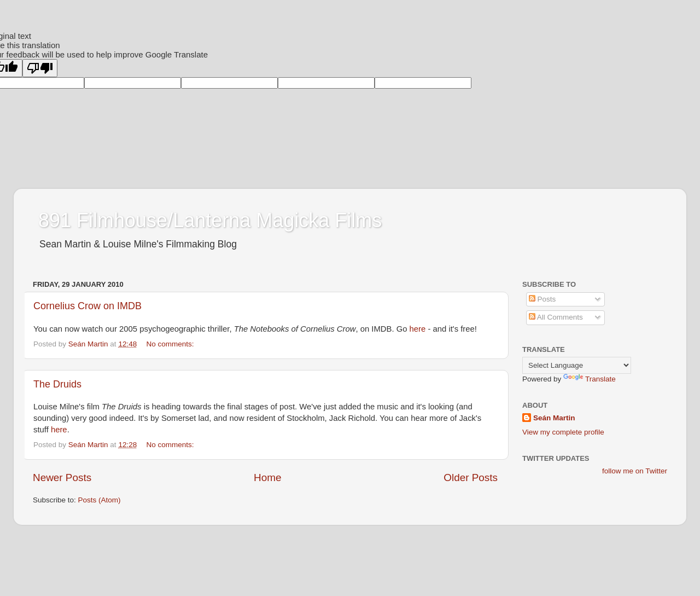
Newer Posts (62, 478)
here (418, 329)
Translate (590, 379)
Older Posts (471, 478)
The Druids (57, 384)
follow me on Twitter (635, 471)
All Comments (556, 317)
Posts (542, 299)
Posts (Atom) (100, 500)
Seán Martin (554, 418)
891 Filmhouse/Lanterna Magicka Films (210, 220)
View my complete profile (563, 432)
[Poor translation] (40, 68)
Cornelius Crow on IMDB (87, 306)
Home (267, 478)
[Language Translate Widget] (577, 365)
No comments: (171, 344)
